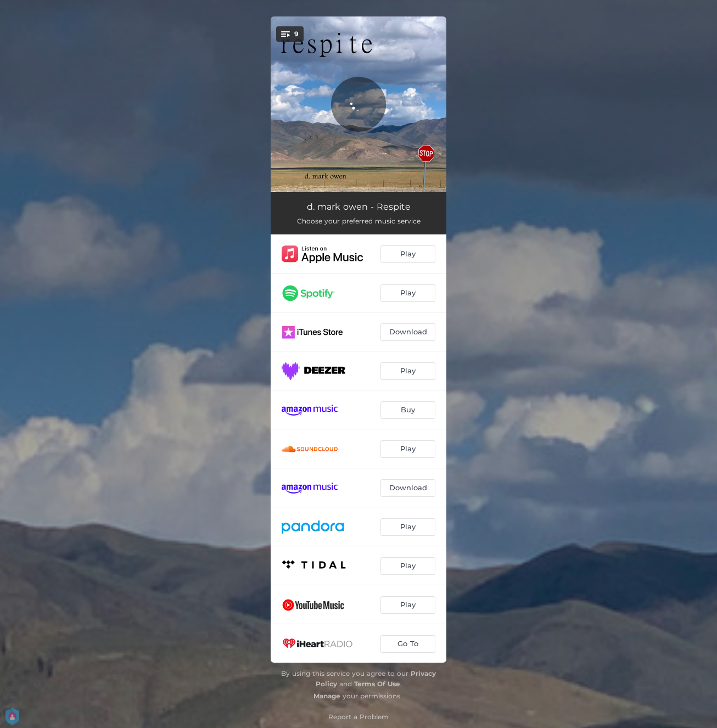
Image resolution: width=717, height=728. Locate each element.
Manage (327, 696)
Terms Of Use (377, 684)
